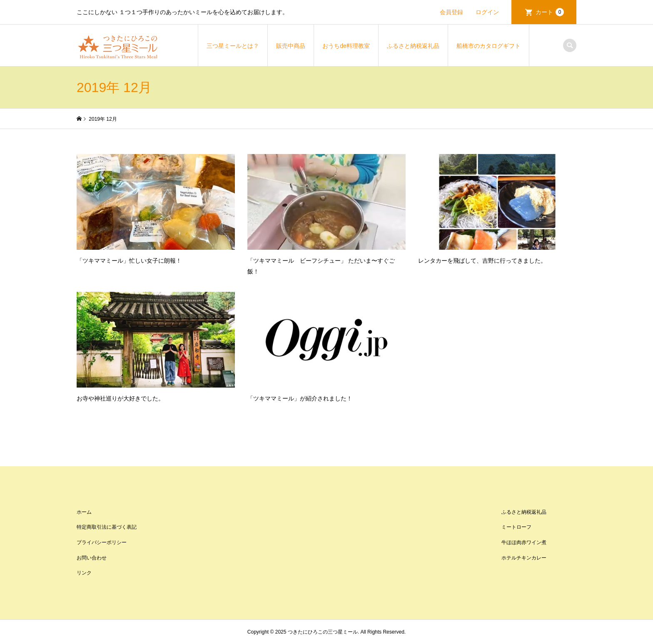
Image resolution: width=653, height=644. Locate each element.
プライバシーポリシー (102, 542)
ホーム (84, 512)
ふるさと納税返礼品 (413, 46)
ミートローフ (516, 527)
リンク (84, 573)
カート (550, 12)
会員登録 (451, 12)
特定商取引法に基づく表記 (107, 527)
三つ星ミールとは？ (233, 46)
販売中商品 (291, 46)
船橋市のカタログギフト (489, 46)
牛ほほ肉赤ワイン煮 (524, 542)
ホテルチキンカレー (524, 558)
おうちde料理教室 (346, 46)
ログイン (487, 12)
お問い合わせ (92, 558)
